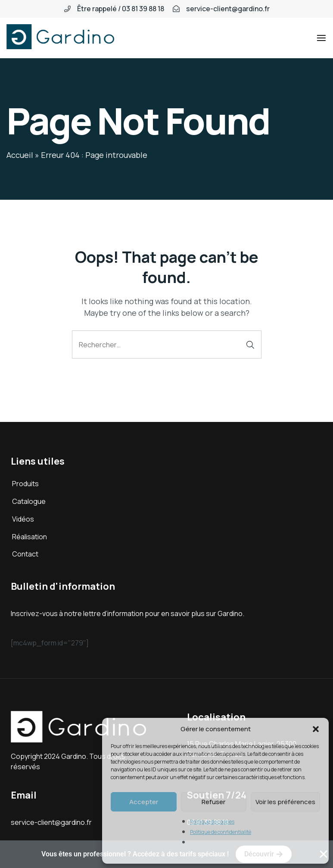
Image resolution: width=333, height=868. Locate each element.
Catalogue (29, 501)
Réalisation (30, 537)
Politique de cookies (212, 822)
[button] (316, 729)
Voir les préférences (285, 802)
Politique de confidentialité (221, 832)
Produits (25, 484)
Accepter (144, 802)
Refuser (213, 802)
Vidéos (23, 519)
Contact (25, 554)
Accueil (20, 155)
